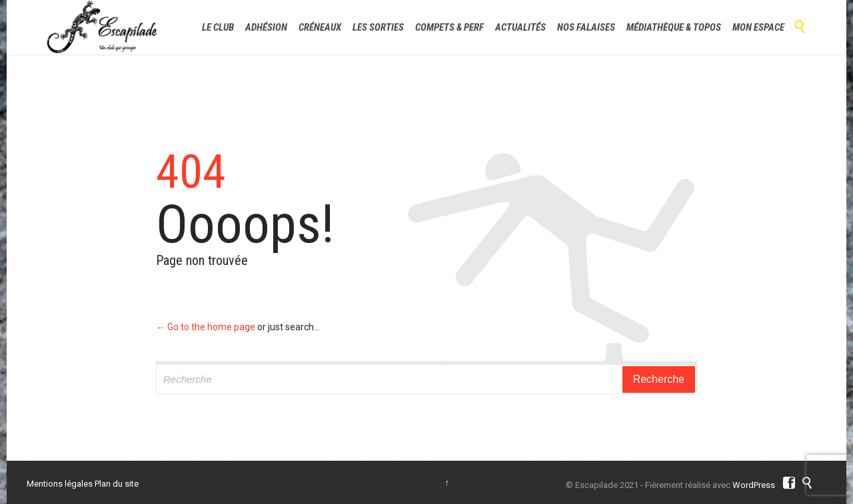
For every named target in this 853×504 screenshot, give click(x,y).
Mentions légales (60, 484)
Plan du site (117, 484)
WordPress (754, 485)
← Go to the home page (206, 327)
